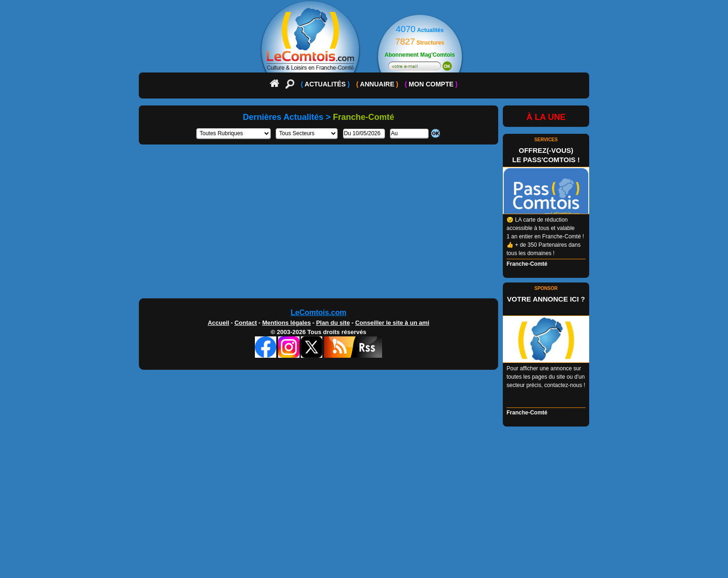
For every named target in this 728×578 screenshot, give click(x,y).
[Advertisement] (364, 225)
